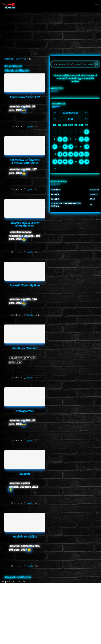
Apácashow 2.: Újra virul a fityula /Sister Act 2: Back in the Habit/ (25, 163)
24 (60, 162)
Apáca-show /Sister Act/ (25, 97)
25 (65, 162)
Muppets (25, 474)
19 (71, 154)
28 (81, 162)
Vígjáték (30, 127)
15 (87, 147)
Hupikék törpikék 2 (25, 536)
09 (25, 59)
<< (55, 113)
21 (81, 154)
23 (55, 162)
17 (60, 154)
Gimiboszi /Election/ (25, 348)
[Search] (97, 64)
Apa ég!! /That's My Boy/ (25, 285)
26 (71, 162)
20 (76, 154)
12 (71, 147)
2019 (19, 59)
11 (65, 147)
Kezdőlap (9, 59)
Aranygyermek (25, 411)
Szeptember (71, 113)
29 (87, 162)
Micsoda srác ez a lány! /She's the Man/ (25, 224)
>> (87, 113)
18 (65, 154)
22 (87, 154)
